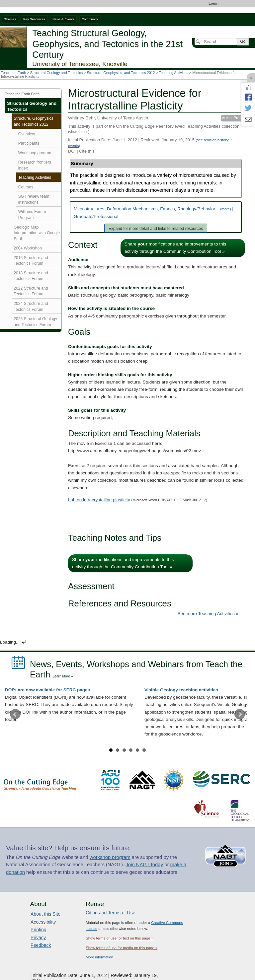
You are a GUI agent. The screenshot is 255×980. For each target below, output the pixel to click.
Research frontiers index (35, 165)
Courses (26, 187)
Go (243, 41)
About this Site (45, 914)
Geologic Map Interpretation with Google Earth (37, 233)
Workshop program (35, 153)
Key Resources (34, 19)
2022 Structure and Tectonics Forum (31, 291)
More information (99, 957)
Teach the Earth (14, 73)
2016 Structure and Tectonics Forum (31, 261)
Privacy (38, 938)
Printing (38, 930)
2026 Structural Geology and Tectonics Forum (35, 322)
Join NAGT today (144, 865)
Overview (27, 134)
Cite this (87, 151)
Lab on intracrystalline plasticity (99, 500)
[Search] (216, 41)
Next (240, 714)
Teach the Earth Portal (23, 94)
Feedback (41, 945)
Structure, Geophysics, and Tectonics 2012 (121, 73)
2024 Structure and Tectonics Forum (31, 307)
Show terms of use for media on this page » (122, 948)
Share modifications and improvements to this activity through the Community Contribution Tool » (175, 248)
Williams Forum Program (32, 215)
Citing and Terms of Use (110, 913)
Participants (29, 143)
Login (213, 3)
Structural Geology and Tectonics (56, 73)
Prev (15, 714)
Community (90, 19)
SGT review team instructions (34, 199)
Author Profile (233, 118)
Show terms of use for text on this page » (119, 938)
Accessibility (43, 922)
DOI (72, 151)
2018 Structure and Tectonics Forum (31, 276)
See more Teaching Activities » (208, 614)
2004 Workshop (28, 248)
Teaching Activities (174, 73)
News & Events (63, 19)
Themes (10, 19)
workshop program (110, 857)
